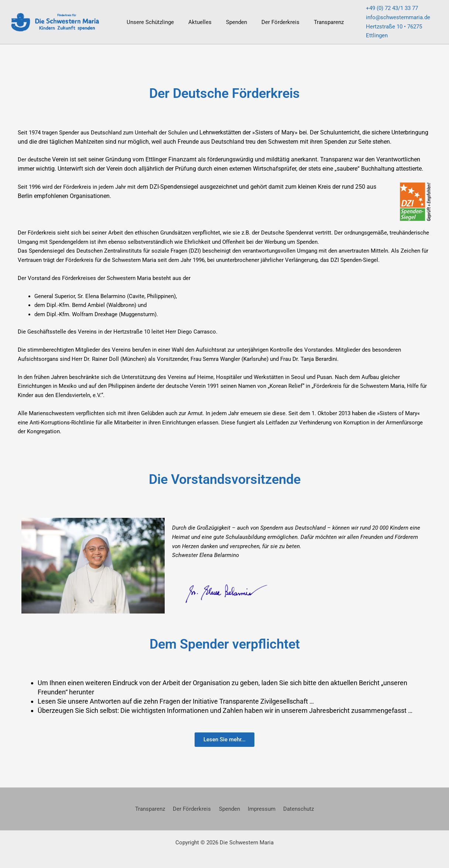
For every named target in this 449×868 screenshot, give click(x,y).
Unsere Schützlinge (148, 18)
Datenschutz (294, 802)
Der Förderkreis (269, 18)
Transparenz (314, 18)
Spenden (228, 18)
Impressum (259, 802)
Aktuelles (195, 18)
